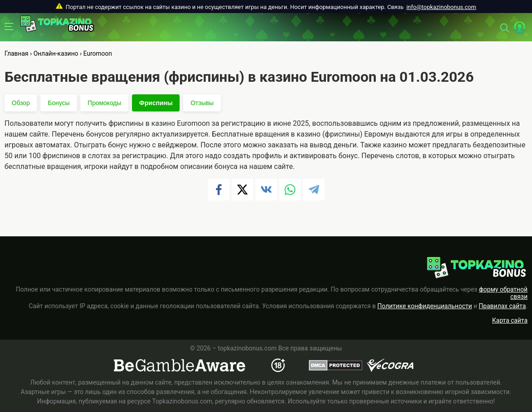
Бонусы (59, 103)
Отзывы (202, 103)
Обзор (21, 103)
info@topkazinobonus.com (441, 7)
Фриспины (156, 103)
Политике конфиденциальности (425, 306)
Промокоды (104, 103)
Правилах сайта (502, 306)
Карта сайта (510, 320)
